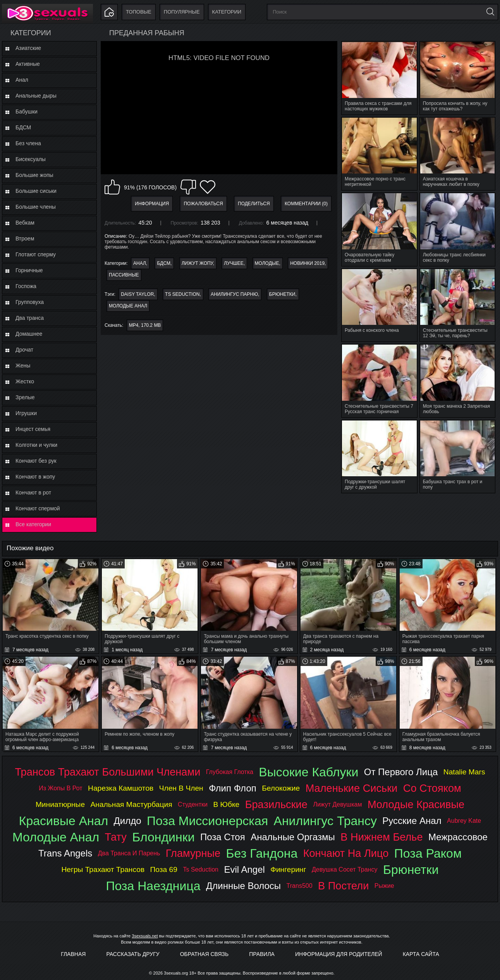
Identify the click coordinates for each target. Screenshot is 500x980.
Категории (227, 12)
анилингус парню (234, 294)
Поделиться (254, 204)
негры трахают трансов (103, 869)
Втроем (25, 239)
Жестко (25, 381)
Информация (152, 204)
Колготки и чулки (36, 445)
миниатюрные (60, 804)
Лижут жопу (197, 263)
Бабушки (27, 112)
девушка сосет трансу (345, 869)
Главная (73, 954)
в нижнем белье (381, 837)
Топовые (139, 12)
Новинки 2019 (307, 263)
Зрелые (25, 397)
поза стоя (223, 837)
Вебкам (25, 223)
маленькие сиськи (352, 788)
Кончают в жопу (35, 477)
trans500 (300, 886)
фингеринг (288, 869)
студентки (193, 804)
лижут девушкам (337, 804)
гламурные (193, 853)
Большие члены (36, 207)
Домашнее (29, 334)
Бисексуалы (31, 159)
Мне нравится (112, 187)
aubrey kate (464, 821)
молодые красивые (416, 804)
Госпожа (26, 286)
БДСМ (23, 127)
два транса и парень (129, 853)
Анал (22, 80)
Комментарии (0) (306, 204)
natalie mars (464, 772)
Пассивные (124, 275)
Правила (262, 954)
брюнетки (282, 294)
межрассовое (458, 837)
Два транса (30, 318)
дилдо (128, 821)
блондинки (163, 837)
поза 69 (164, 869)
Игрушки (26, 413)
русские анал (412, 821)
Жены (23, 366)
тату (116, 837)
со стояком (432, 788)
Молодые (267, 263)
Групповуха (30, 302)
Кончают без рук (36, 461)
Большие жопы (34, 175)
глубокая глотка (230, 772)
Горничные (29, 270)
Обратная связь (204, 954)
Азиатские (28, 48)
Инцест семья (33, 429)
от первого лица (401, 772)
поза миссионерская (207, 821)
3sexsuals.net (145, 936)
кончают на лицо (346, 853)
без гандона (262, 853)
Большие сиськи (36, 191)
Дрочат (24, 350)
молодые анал (128, 306)
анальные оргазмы (293, 837)
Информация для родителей (339, 954)
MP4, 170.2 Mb (145, 325)
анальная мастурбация (131, 804)
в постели (343, 886)
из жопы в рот (60, 788)
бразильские (276, 804)
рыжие (384, 886)
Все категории (33, 524)
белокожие (281, 788)
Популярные (182, 12)
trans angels (65, 853)
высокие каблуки (308, 772)
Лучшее (234, 263)
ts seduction (182, 294)
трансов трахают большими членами (108, 772)
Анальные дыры (36, 96)
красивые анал (64, 821)
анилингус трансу (325, 821)
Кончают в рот (33, 493)
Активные (28, 64)
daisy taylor (137, 294)
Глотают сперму (36, 254)
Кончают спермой (38, 508)
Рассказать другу (133, 954)
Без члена (28, 143)
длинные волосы (243, 886)
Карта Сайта (421, 954)
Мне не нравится (188, 187)
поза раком (428, 853)
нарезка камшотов (121, 788)
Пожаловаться (203, 204)
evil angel (244, 869)
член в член (181, 788)
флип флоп (233, 788)
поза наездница (153, 886)
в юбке (226, 804)
